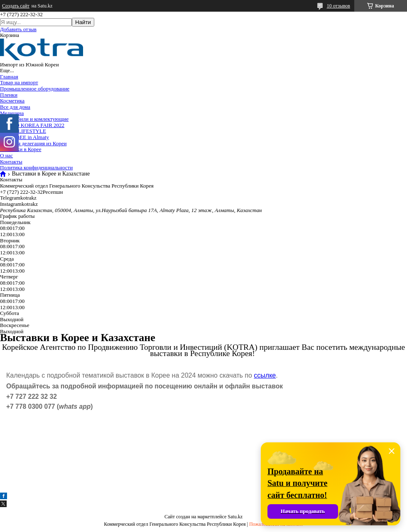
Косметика (12, 101)
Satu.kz (235, 517)
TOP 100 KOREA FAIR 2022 (32, 125)
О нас (6, 155)
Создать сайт (16, 6)
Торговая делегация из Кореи (33, 143)
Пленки (9, 95)
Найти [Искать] (83, 22)
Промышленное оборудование (35, 89)
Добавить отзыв (18, 29)
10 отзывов (338, 6)
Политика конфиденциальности (36, 167)
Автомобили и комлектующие (34, 119)
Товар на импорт (19, 82)
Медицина (12, 113)
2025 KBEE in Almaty (25, 137)
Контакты (11, 162)
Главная (9, 77)
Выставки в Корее (21, 149)
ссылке (265, 375)
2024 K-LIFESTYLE (23, 131)
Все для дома (15, 107)
